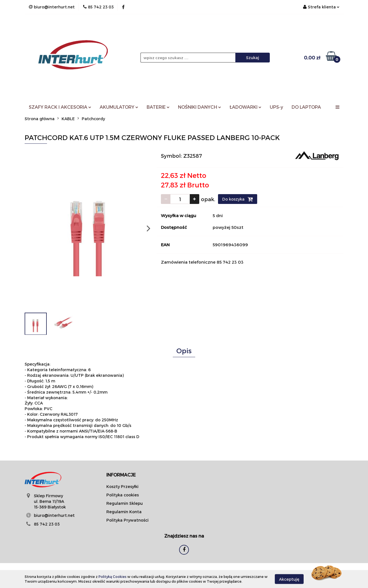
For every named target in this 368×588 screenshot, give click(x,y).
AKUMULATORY (119, 107)
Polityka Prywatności (127, 520)
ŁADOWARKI (245, 107)
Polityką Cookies (112, 577)
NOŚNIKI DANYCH (200, 107)
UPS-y (276, 107)
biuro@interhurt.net (54, 515)
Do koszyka (238, 199)
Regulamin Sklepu (125, 503)
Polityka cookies (123, 495)
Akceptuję (289, 579)
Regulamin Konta (124, 512)
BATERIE (158, 107)
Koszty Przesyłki (122, 486)
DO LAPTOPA (306, 107)
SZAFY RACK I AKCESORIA (60, 107)
